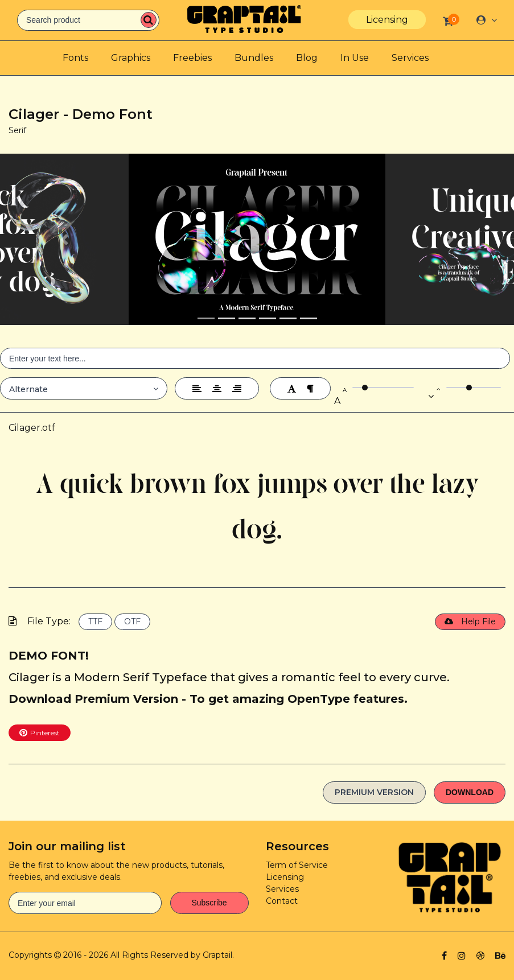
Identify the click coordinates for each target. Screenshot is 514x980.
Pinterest (40, 732)
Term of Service (297, 865)
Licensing (387, 20)
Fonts (75, 58)
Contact (282, 901)
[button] (64, 239)
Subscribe (209, 903)
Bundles (254, 58)
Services (410, 58)
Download (470, 792)
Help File (470, 621)
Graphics (131, 58)
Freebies (192, 58)
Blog (307, 58)
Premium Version (374, 792)
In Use (355, 58)
